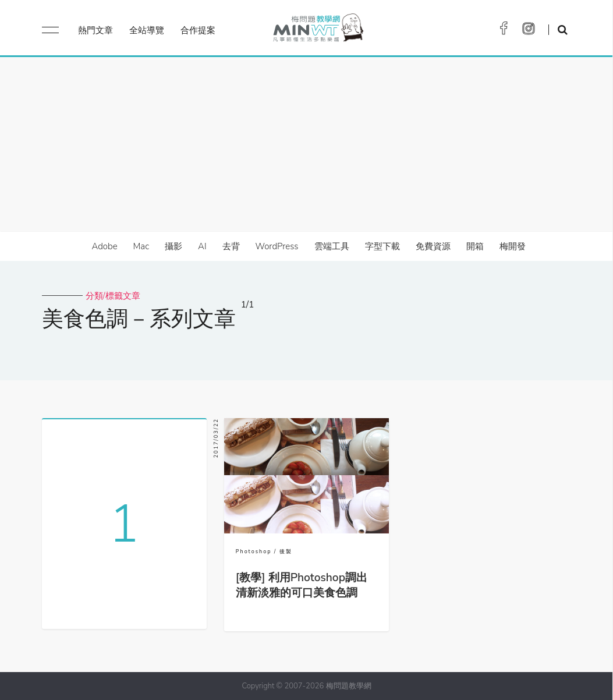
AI (202, 246)
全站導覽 (147, 30)
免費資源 (433, 246)
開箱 (475, 246)
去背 (231, 246)
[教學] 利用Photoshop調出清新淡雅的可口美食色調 (302, 585)
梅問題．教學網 (318, 31)
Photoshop (254, 551)
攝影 (173, 246)
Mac (141, 246)
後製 (286, 551)
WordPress (277, 246)
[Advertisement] (306, 144)
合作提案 (198, 30)
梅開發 (513, 246)
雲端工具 (332, 246)
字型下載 (382, 246)
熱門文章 (95, 30)
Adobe (104, 246)
